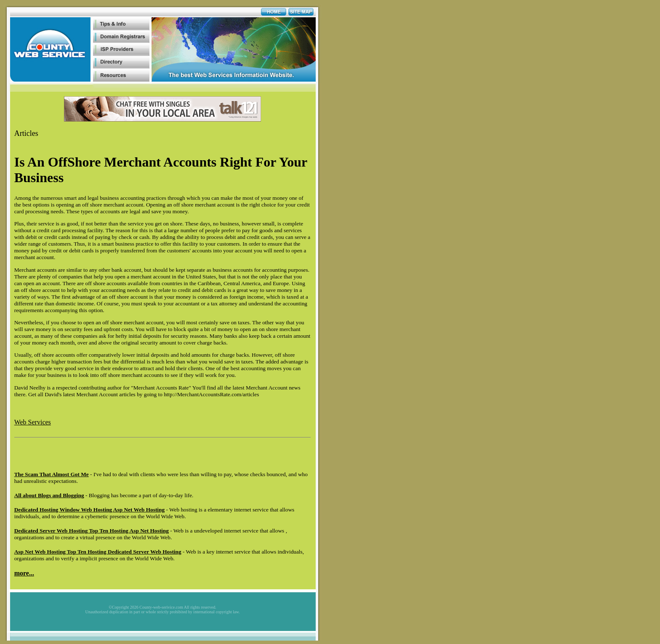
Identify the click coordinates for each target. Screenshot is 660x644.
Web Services (33, 422)
